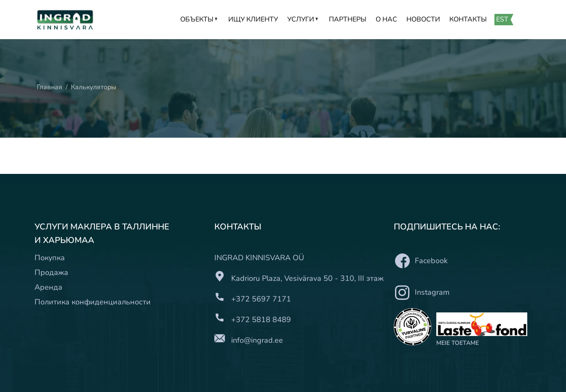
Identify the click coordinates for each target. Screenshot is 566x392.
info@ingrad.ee (257, 340)
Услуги (303, 19)
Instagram (422, 292)
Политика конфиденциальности (93, 302)
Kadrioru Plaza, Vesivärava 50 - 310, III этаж (307, 278)
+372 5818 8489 (261, 320)
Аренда (48, 287)
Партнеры (348, 19)
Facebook (421, 261)
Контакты (468, 19)
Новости (423, 19)
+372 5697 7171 (261, 299)
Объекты (200, 19)
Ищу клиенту (253, 19)
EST (502, 19)
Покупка (50, 258)
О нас (386, 19)
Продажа (51, 272)
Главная (49, 87)
